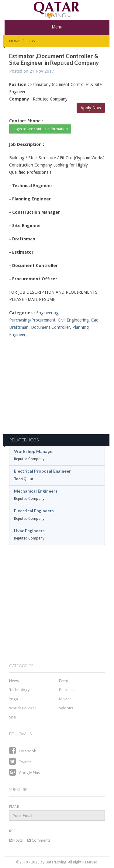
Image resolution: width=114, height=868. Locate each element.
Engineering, (48, 313)
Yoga (14, 699)
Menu (57, 27)
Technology (19, 690)
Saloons (66, 708)
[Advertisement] (57, 390)
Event (64, 681)
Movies (65, 699)
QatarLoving (56, 862)
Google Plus (24, 773)
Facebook (22, 751)
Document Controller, (51, 327)
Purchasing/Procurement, (33, 320)
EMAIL (15, 807)
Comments (39, 840)
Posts (16, 840)
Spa (12, 717)
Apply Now (91, 108)
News (14, 681)
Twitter (20, 762)
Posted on (32, 71)
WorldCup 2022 (23, 708)
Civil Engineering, (74, 320)
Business (67, 690)
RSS (12, 831)
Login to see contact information (40, 129)
